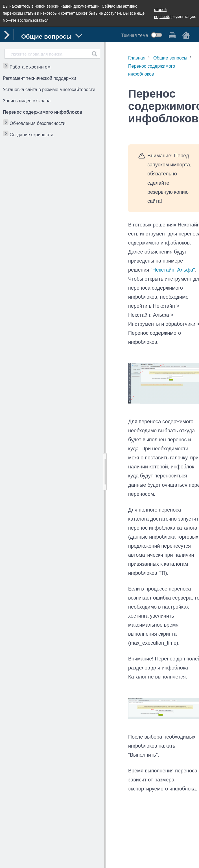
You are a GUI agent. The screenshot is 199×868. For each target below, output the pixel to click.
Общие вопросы (170, 58)
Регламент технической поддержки (40, 78)
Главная (137, 58)
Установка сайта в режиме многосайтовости (49, 90)
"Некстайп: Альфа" (173, 270)
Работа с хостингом (30, 67)
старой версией (162, 13)
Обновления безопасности (38, 123)
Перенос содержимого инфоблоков (43, 112)
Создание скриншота (32, 135)
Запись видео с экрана (27, 101)
